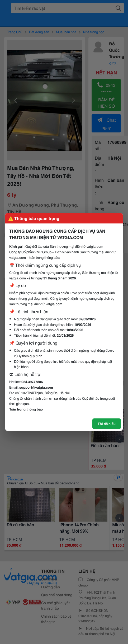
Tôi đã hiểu (107, 423)
